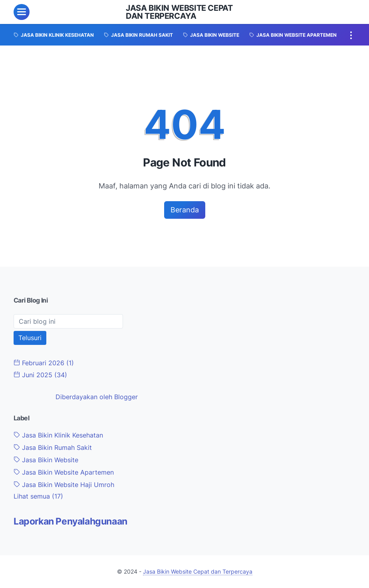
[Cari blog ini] (68, 321)
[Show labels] (38, 496)
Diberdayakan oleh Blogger (97, 397)
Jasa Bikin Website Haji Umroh (64, 485)
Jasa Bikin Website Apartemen (64, 472)
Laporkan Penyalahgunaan (70, 521)
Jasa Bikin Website (46, 460)
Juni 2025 (40, 375)
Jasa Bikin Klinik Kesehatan (58, 435)
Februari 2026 (44, 363)
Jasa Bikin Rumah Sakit (53, 447)
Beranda (185, 210)
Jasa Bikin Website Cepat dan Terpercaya (179, 12)
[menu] (22, 12)
